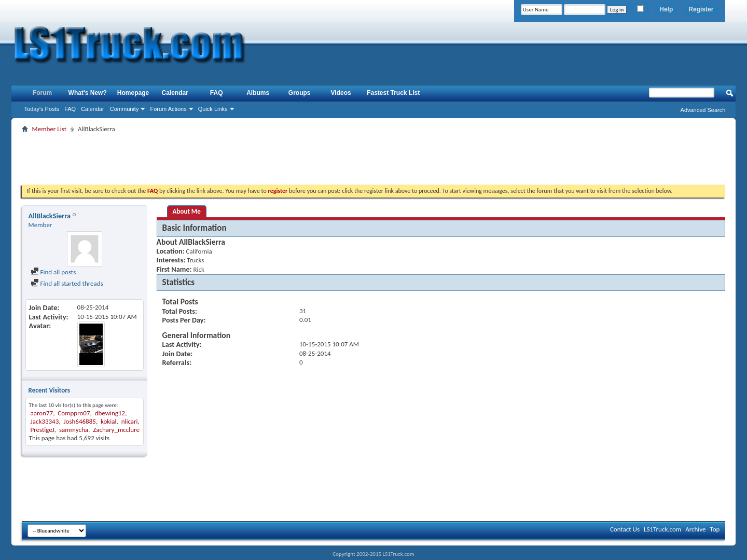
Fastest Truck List (393, 93)
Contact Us (625, 529)
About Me (187, 211)
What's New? (88, 93)
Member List (49, 129)
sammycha (74, 430)
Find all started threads (67, 283)
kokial (108, 421)
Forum (42, 93)
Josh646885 (79, 421)
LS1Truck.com (662, 529)
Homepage (133, 93)
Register (701, 9)
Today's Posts (42, 109)
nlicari (130, 421)
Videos (341, 93)
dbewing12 (110, 413)
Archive (695, 529)
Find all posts (53, 272)
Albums (258, 93)
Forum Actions (168, 109)
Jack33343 (45, 421)
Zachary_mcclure (116, 430)
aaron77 (42, 413)
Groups (300, 93)
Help (666, 9)
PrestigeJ (43, 430)
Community (125, 109)
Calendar (93, 109)
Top (715, 529)
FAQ (70, 109)
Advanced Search (703, 110)
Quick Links (213, 109)
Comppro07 (74, 413)
